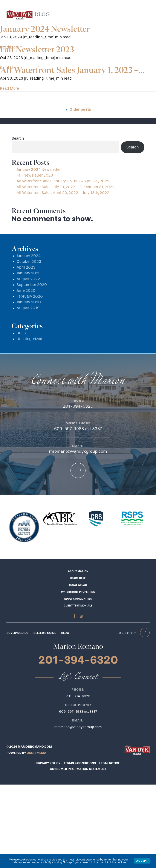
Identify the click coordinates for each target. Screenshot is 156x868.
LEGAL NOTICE (109, 763)
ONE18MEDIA (36, 753)
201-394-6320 (98, 4)
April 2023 (26, 267)
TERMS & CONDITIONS (80, 763)
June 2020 (26, 291)
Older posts (80, 109)
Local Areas (78, 585)
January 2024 (29, 256)
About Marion (78, 571)
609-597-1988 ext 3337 (78, 429)
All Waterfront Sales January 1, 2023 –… (72, 70)
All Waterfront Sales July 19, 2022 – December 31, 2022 (66, 187)
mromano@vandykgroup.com (78, 451)
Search (18, 138)
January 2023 (29, 273)
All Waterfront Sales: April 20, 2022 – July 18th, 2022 (63, 193)
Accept (142, 861)
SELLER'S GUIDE (45, 633)
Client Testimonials (78, 606)
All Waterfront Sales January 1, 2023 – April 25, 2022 (63, 181)
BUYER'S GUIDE (17, 633)
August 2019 (28, 308)
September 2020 (32, 285)
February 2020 (30, 296)
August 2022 (28, 279)
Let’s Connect (74, 4)
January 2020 (29, 302)
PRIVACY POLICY (48, 763)
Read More (9, 88)
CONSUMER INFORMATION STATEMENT (78, 769)
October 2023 (29, 262)
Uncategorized (29, 339)
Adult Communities (78, 599)
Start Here (54, 4)
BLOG (21, 333)
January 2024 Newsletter (45, 29)
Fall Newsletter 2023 (37, 50)
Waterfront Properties (78, 592)
